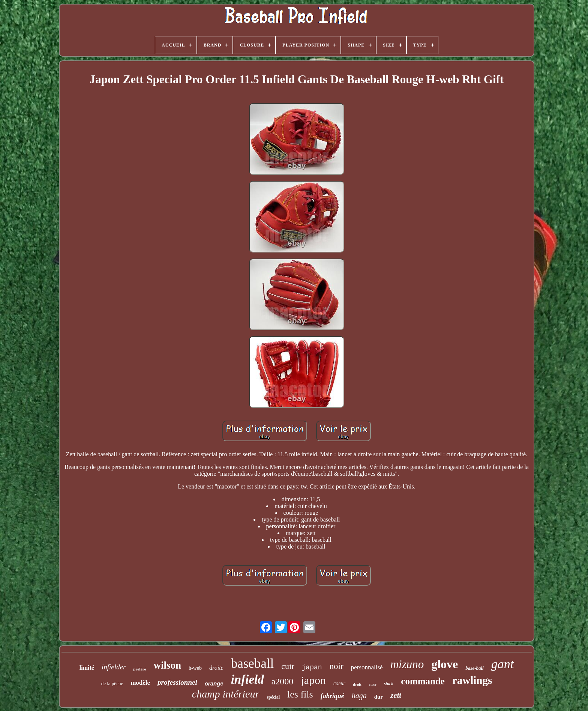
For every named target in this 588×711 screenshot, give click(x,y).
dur (379, 697)
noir (337, 666)
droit (357, 684)
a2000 (283, 681)
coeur (339, 683)
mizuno (407, 664)
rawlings (472, 680)
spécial (273, 697)
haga (359, 696)
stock (389, 684)
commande (423, 681)
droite (216, 668)
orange (214, 683)
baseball (253, 664)
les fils (300, 694)
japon (313, 680)
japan (312, 667)
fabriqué (332, 696)
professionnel (177, 682)
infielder (114, 667)
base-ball (474, 668)
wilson (168, 665)
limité (87, 668)
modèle (140, 683)
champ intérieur (226, 694)
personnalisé (367, 667)
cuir (288, 666)
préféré (139, 669)
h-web (195, 668)
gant (502, 664)
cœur (373, 685)
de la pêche (112, 683)
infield (247, 679)
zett (396, 695)
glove (445, 664)
